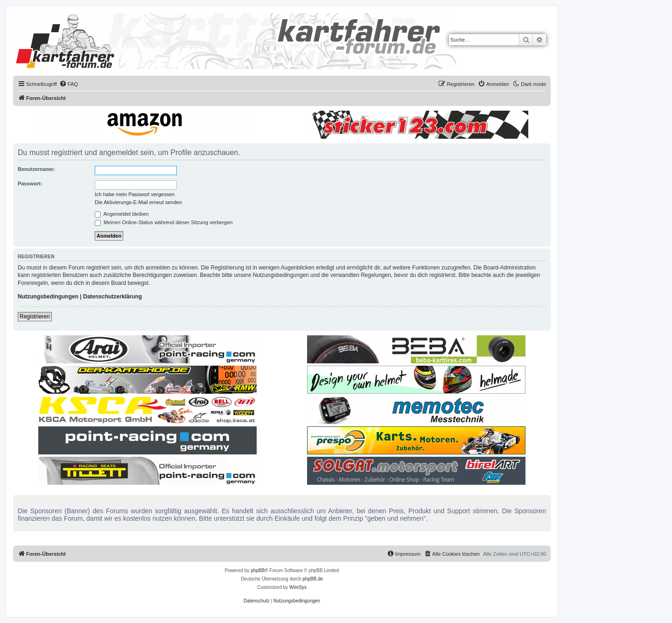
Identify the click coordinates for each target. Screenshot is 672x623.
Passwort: (30, 184)
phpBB (258, 570)
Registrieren (35, 317)
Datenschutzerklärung (112, 297)
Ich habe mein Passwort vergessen (135, 194)
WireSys (298, 587)
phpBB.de (313, 579)
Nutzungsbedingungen (48, 297)
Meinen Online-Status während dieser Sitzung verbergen (164, 222)
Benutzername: (36, 169)
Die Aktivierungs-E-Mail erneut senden (138, 202)
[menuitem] (69, 84)
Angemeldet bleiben (122, 214)
